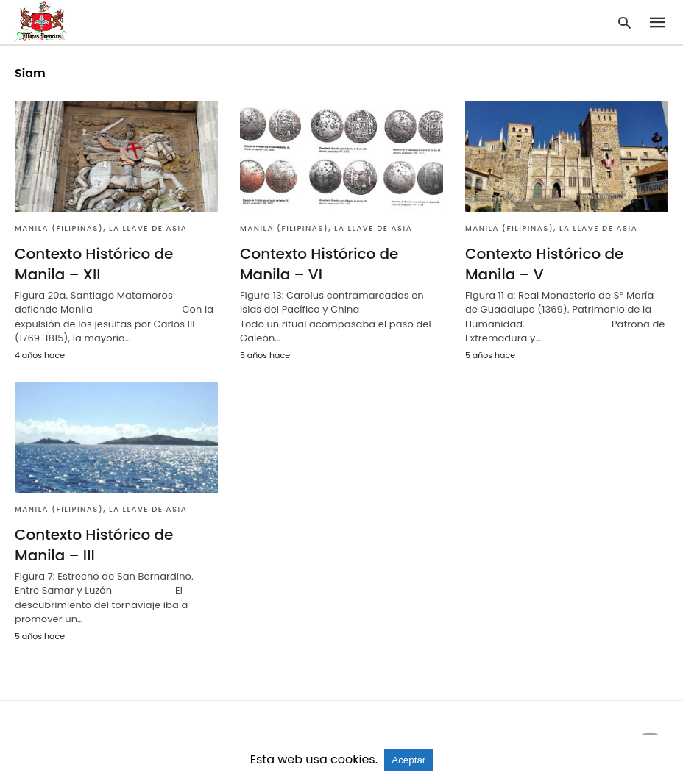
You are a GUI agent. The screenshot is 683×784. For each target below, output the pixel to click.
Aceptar (408, 760)
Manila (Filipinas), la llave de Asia (101, 228)
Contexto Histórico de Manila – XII (94, 264)
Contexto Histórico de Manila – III (94, 545)
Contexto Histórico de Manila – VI (319, 264)
